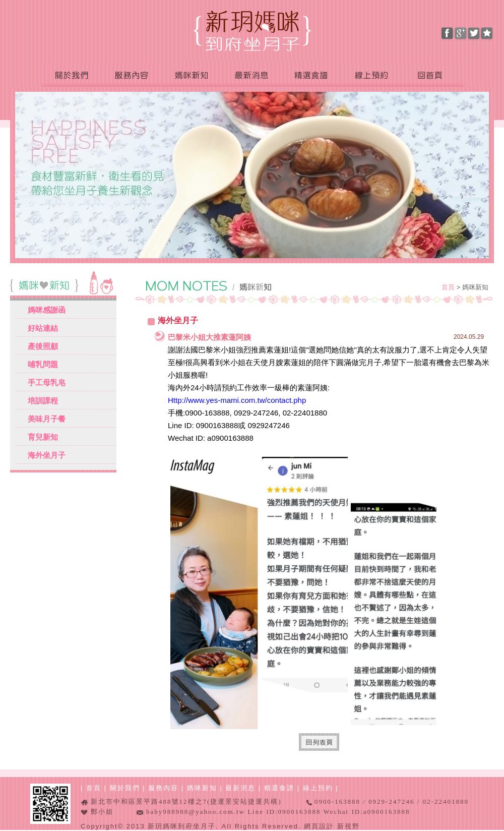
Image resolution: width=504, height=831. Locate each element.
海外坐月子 (47, 455)
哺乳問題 (43, 364)
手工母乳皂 (47, 382)
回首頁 (433, 76)
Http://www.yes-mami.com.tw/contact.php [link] (237, 400)
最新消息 (250, 76)
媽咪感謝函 (47, 310)
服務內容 (131, 76)
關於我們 (71, 76)
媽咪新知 (191, 76)
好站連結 (43, 328)
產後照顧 (43, 346)
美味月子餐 (47, 419)
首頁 (449, 287)
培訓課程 (43, 401)
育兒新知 (43, 437)
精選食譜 (310, 76)
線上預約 (370, 76)
